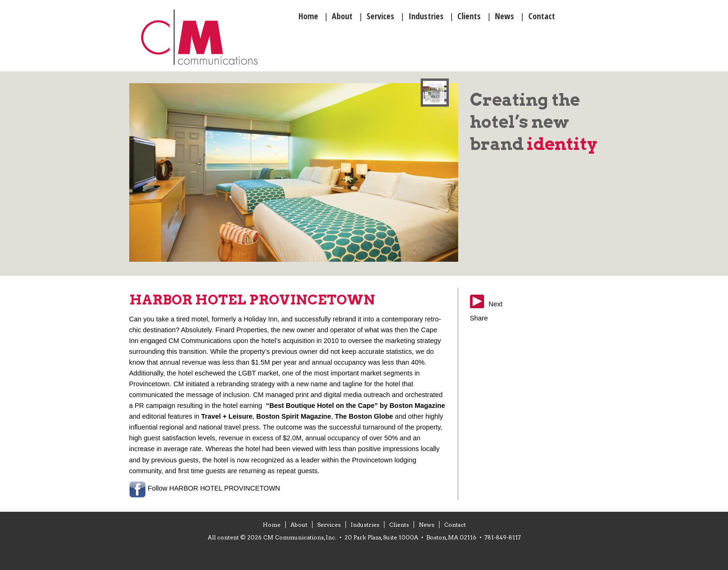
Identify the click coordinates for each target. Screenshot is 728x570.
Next (496, 304)
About (299, 525)
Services (329, 525)
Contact (455, 525)
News (427, 525)
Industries (365, 525)
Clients (399, 525)
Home (272, 525)
